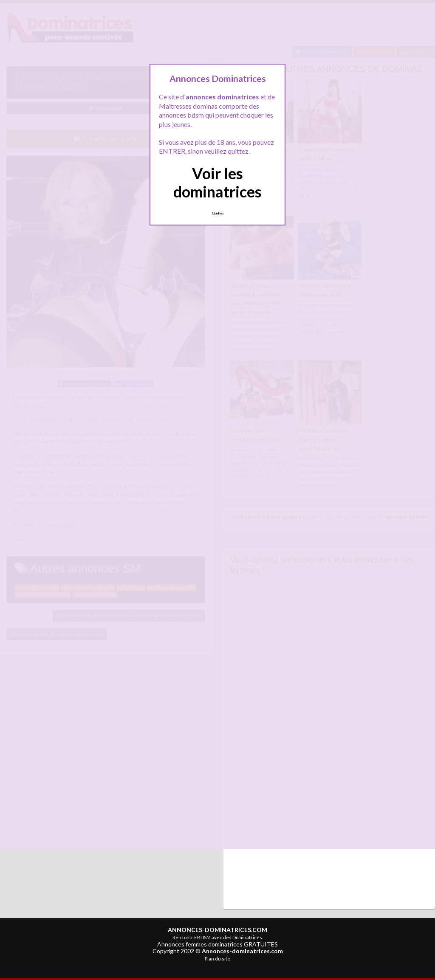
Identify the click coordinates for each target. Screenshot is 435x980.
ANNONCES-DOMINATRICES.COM (217, 929)
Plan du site (217, 958)
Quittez (218, 213)
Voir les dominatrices (217, 182)
